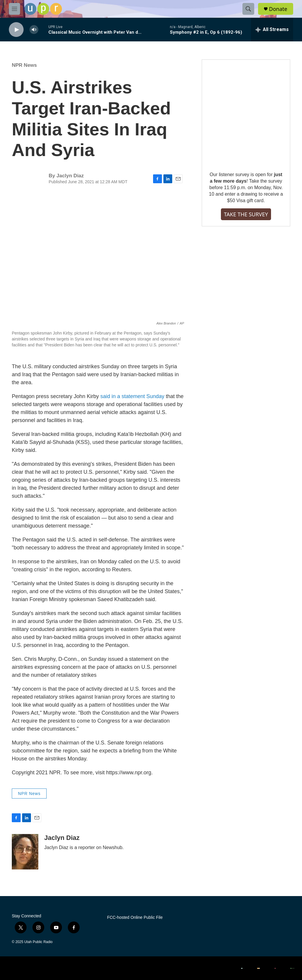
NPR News (24, 65)
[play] (16, 30)
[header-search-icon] (248, 9)
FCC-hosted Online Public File (135, 917)
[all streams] (272, 30)
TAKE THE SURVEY (246, 214)
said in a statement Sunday (132, 396)
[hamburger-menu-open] (14, 9)
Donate (278, 9)
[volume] (34, 30)
